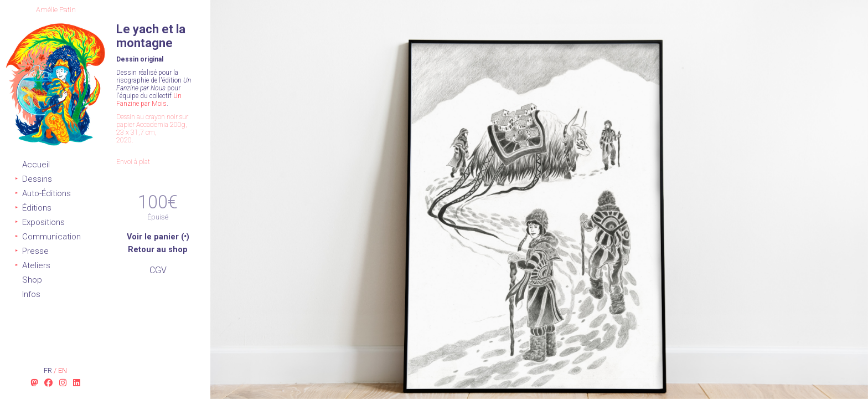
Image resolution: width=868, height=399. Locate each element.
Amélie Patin (56, 10)
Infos (31, 294)
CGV (158, 270)
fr (49, 370)
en (63, 370)
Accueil (36, 165)
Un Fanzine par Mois (149, 100)
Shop (32, 280)
